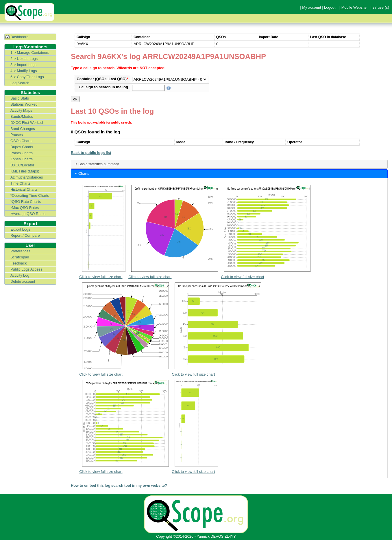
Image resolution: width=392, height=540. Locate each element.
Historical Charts (24, 189)
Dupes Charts (22, 147)
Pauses (17, 135)
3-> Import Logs (23, 65)
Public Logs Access (26, 269)
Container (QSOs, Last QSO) (102, 79)
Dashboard (20, 37)
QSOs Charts (21, 141)
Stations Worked (24, 104)
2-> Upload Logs (24, 59)
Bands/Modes (22, 116)
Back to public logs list (91, 153)
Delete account (23, 281)
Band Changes (23, 129)
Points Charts (22, 153)
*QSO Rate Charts (26, 202)
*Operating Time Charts (30, 195)
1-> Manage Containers (30, 53)
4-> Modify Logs (24, 71)
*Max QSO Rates (25, 208)
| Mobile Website (353, 7)
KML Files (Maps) (25, 171)
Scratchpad (20, 257)
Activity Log (20, 275)
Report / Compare (25, 235)
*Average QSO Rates (28, 214)
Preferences (20, 251)
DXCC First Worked (27, 123)
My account (311, 7)
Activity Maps (21, 110)
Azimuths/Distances (27, 177)
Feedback (19, 263)
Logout (330, 7)
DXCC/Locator (22, 165)
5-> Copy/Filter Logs (27, 77)
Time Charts (20, 183)
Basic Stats (20, 98)
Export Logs (20, 229)
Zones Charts (22, 159)
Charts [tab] (82, 173)
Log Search (20, 83)
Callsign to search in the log (103, 87)
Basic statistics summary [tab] (96, 164)
